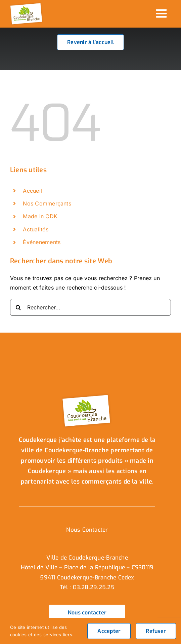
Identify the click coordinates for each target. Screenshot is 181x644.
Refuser (156, 631)
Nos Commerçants (47, 203)
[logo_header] (27, 4)
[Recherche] (18, 307)
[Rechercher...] (90, 307)
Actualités (35, 229)
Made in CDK (40, 216)
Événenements (42, 242)
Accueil (32, 191)
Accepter (109, 631)
